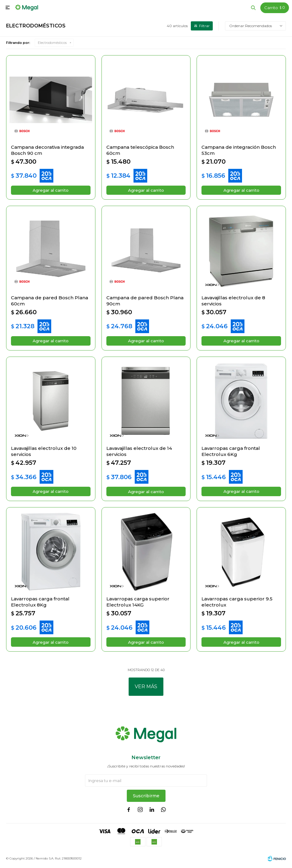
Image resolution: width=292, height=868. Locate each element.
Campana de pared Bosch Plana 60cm (50, 301)
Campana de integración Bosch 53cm (239, 150)
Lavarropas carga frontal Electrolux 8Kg (40, 603)
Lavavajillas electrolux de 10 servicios (44, 452)
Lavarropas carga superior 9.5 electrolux (237, 603)
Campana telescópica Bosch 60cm (140, 150)
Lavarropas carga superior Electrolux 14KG (138, 603)
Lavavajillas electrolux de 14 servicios (139, 452)
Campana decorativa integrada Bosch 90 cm (47, 150)
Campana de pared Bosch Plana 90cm (145, 301)
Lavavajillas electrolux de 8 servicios (233, 301)
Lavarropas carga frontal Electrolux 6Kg (231, 452)
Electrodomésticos (52, 43)
